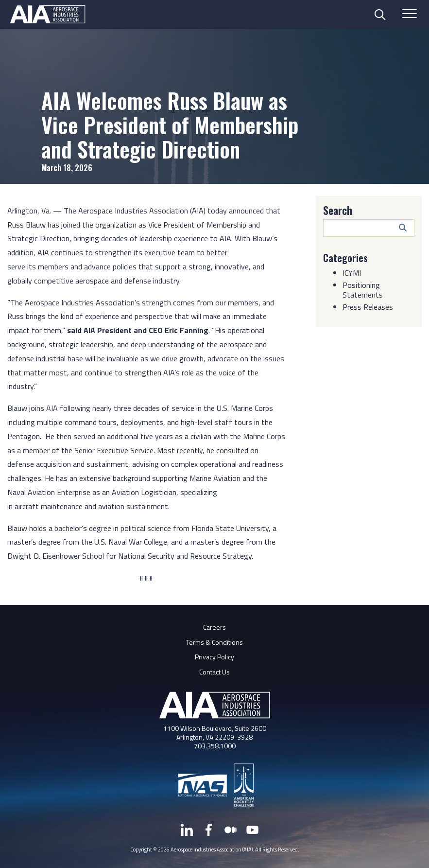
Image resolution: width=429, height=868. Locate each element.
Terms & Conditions (214, 642)
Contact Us (214, 672)
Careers (214, 627)
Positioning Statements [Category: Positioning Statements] (363, 290)
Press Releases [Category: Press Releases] (368, 307)
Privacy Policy (214, 657)
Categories (345, 258)
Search (338, 210)
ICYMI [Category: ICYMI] (352, 273)
